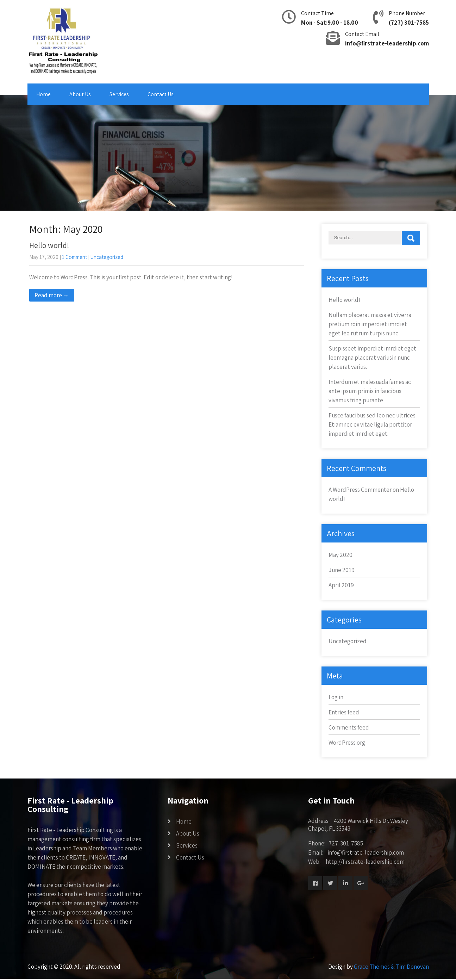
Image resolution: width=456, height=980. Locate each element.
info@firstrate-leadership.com (387, 43)
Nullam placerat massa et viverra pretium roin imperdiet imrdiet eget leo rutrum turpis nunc (370, 324)
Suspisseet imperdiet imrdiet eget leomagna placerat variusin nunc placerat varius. (372, 358)
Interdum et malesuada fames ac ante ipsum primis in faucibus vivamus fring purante (370, 391)
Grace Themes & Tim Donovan (391, 967)
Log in (336, 697)
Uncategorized (107, 257)
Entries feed (344, 712)
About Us (80, 94)
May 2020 (341, 555)
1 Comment (74, 257)
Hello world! (49, 245)
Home (43, 94)
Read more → (52, 295)
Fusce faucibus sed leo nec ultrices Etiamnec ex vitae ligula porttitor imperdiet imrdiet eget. (372, 424)
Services (119, 94)
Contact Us (161, 94)
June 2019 (342, 570)
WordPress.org (347, 743)
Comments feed (349, 727)
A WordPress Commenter (360, 490)
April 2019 (341, 585)
